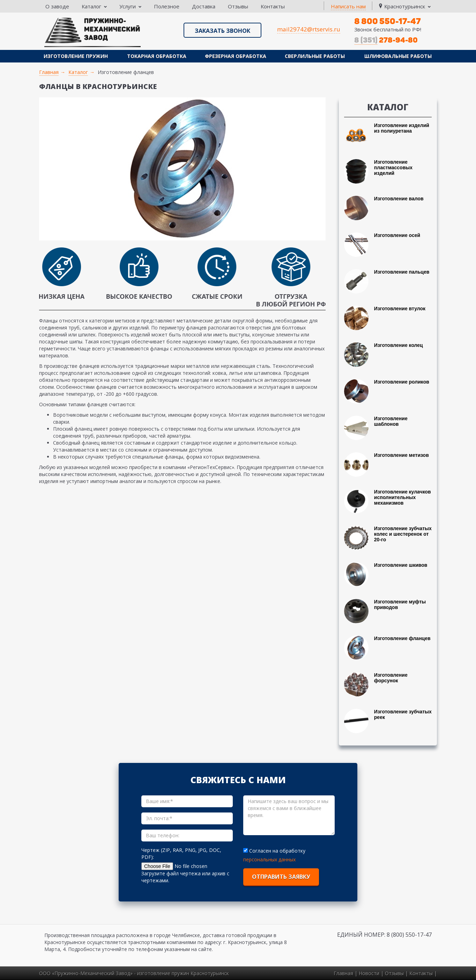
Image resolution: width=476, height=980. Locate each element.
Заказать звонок (222, 31)
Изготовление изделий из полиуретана (402, 128)
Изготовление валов (399, 199)
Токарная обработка (157, 56)
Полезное (167, 6)
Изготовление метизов (401, 455)
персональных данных (269, 859)
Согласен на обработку (275, 851)
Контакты (273, 6)
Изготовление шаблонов (391, 421)
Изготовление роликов (402, 382)
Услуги (130, 6)
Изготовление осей (397, 235)
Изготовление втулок (400, 309)
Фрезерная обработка (236, 56)
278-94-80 (386, 40)
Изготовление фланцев (402, 638)
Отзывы (238, 6)
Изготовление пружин (76, 56)
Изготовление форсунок (391, 678)
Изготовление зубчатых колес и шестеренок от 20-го (403, 534)
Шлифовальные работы (398, 56)
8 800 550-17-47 (388, 21)
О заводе (57, 6)
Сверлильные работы (315, 56)
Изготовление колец (399, 345)
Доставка (204, 6)
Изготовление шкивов (401, 565)
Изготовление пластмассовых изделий (393, 168)
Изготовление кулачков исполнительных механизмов (403, 497)
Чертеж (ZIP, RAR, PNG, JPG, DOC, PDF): (181, 853)
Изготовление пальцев (402, 272)
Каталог (94, 6)
